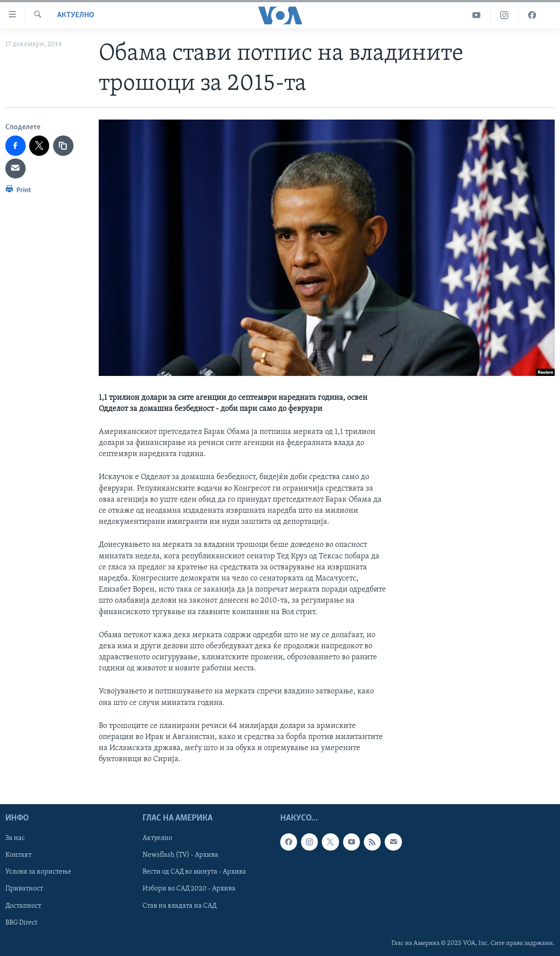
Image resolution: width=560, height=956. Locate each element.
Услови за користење (38, 872)
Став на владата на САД (180, 906)
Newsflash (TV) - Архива (180, 855)
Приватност (24, 889)
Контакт (18, 855)
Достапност (23, 906)
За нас (15, 838)
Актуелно (76, 15)
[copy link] (63, 146)
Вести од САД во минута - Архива (194, 872)
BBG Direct (21, 922)
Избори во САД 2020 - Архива (189, 889)
